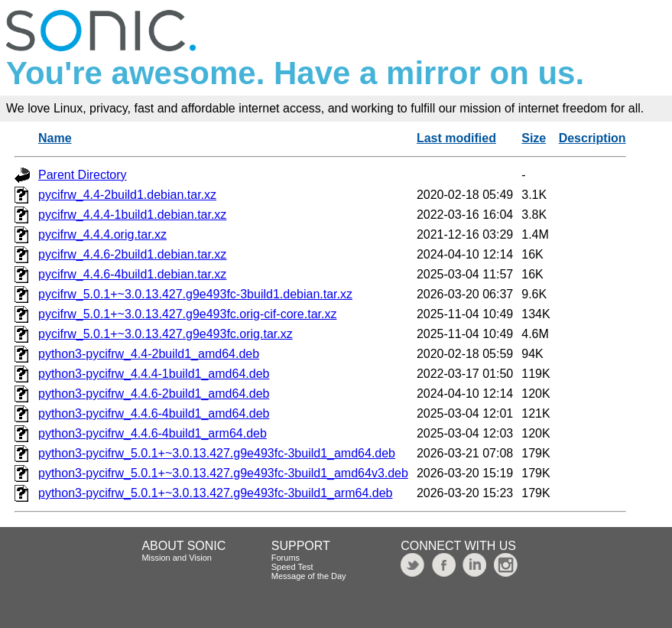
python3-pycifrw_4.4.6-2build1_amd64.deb (154, 394)
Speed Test (292, 567)
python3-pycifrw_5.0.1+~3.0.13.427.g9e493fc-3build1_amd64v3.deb (223, 473)
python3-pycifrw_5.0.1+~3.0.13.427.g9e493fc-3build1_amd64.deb (217, 453)
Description (592, 138)
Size (534, 138)
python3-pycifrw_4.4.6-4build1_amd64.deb (154, 413)
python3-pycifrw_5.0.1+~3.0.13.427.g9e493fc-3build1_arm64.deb (215, 493)
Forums (286, 558)
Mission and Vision (177, 558)
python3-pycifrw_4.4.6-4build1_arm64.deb (153, 433)
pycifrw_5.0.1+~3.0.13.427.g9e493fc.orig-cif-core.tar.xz (187, 314)
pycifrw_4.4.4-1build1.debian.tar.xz (132, 215)
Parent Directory (83, 175)
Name (55, 138)
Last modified (456, 138)
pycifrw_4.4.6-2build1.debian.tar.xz (132, 254)
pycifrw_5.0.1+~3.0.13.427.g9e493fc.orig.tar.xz (166, 334)
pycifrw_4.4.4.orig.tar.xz (102, 234)
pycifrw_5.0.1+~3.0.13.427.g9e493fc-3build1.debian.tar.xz (195, 294)
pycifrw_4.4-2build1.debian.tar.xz (127, 195)
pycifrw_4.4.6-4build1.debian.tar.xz (132, 274)
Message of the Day (309, 576)
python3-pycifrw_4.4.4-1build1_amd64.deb (154, 374)
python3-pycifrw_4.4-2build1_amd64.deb (149, 354)
